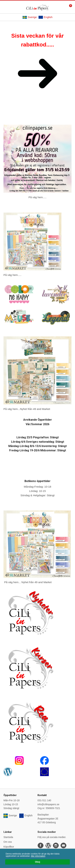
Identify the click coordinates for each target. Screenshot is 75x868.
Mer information (38, 856)
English (45, 17)
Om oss (8, 842)
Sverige (30, 17)
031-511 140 (44, 800)
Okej (37, 862)
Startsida (8, 837)
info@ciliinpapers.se (48, 804)
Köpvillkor (9, 847)
